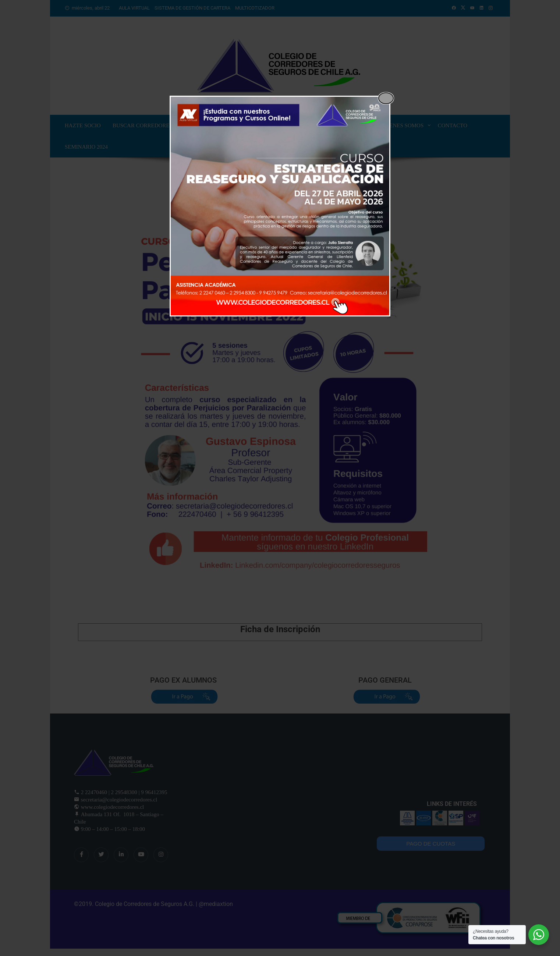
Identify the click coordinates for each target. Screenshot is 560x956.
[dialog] (280, 206)
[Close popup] (386, 98)
